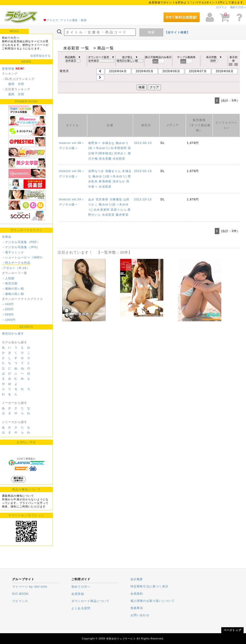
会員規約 (137, 594)
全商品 (7, 237)
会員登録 (78, 594)
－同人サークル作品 (16, 263)
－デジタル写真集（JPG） (21, 247)
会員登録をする (40, 56)
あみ (91, 199)
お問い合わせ (140, 615)
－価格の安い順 (13, 289)
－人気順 (8, 278)
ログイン (221, 7)
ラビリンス (20, 601)
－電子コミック (13, 252)
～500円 (8, 315)
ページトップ (232, 630)
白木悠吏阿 (119, 148)
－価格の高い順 (13, 294)
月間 (21, 84)
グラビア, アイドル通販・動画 (67, 20)
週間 (11, 84)
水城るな (108, 143)
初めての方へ (238, 7)
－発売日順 (10, 283)
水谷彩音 (119, 159)
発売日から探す (13, 334)
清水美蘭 (105, 159)
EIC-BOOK (20, 594)
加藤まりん (113, 171)
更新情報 (8, 69)
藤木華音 (122, 215)
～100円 (8, 304)
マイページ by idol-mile (30, 587)
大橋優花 (116, 199)
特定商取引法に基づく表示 (149, 586)
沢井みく (120, 153)
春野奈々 (95, 143)
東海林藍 (105, 181)
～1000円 (9, 320)
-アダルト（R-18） (16, 268)
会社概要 (137, 579)
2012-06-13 (143, 143)
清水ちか (119, 181)
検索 (151, 32)
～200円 (8, 309)
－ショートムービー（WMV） (23, 257)
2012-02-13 (143, 171)
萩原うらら (119, 210)
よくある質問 (81, 608)
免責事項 (137, 608)
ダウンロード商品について (90, 601)
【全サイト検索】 (177, 32)
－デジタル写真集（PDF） (21, 242)
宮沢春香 (102, 199)
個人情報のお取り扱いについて (153, 601)
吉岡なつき (96, 171)
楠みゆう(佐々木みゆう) (110, 176)
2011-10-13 (143, 199)
